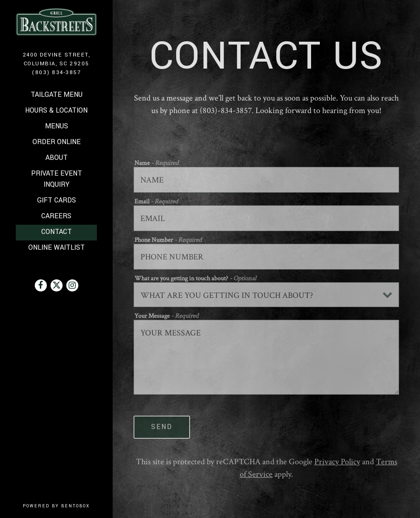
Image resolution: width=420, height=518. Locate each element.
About (57, 158)
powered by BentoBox (68, 506)
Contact (57, 232)
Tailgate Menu (57, 95)
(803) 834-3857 (56, 73)
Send (162, 427)
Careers (56, 216)
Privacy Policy (337, 462)
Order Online (57, 142)
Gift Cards (57, 200)
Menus (57, 126)
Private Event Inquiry (57, 179)
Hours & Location (56, 111)
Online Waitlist (57, 247)
